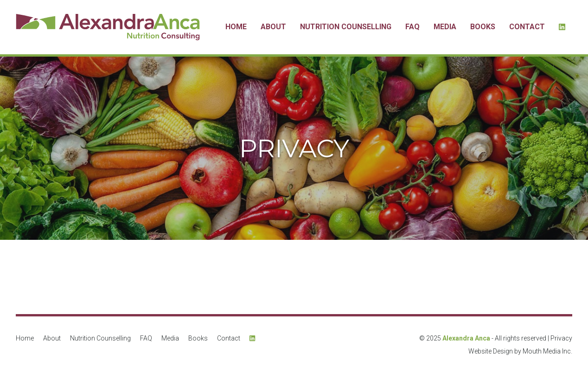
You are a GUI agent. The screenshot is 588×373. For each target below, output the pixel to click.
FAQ (412, 27)
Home (236, 27)
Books (483, 27)
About (273, 27)
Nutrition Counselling (346, 27)
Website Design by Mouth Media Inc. (520, 351)
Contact (527, 27)
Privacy (561, 338)
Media (445, 27)
